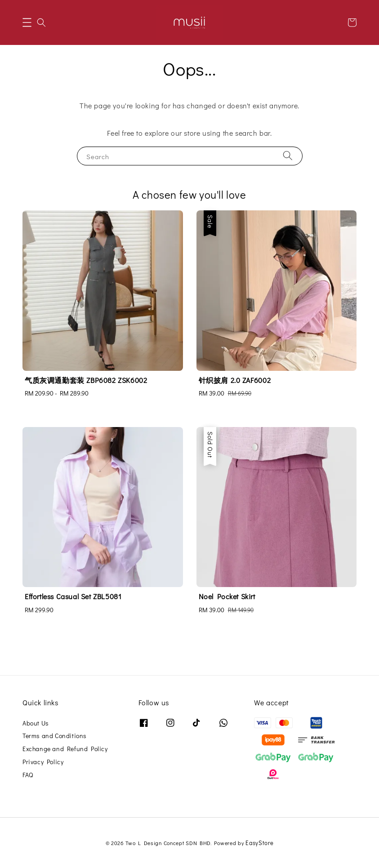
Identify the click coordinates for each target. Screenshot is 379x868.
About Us (36, 723)
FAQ (28, 775)
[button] (27, 22)
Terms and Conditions (55, 736)
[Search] (288, 156)
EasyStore (259, 843)
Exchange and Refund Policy (65, 749)
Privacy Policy (43, 762)
